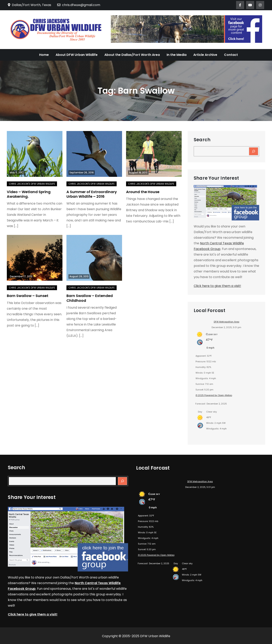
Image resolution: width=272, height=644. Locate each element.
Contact (231, 55)
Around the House (143, 192)
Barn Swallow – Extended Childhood (90, 298)
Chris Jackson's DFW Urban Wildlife (32, 184)
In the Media (177, 55)
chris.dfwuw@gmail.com (79, 5)
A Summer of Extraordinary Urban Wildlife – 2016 (92, 194)
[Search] (254, 151)
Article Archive (205, 55)
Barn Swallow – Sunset (28, 296)
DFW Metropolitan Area (227, 322)
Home (44, 55)
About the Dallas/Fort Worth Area (132, 55)
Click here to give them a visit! (217, 286)
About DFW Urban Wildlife (77, 55)
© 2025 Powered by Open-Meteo (214, 395)
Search (202, 140)
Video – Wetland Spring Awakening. (29, 194)
